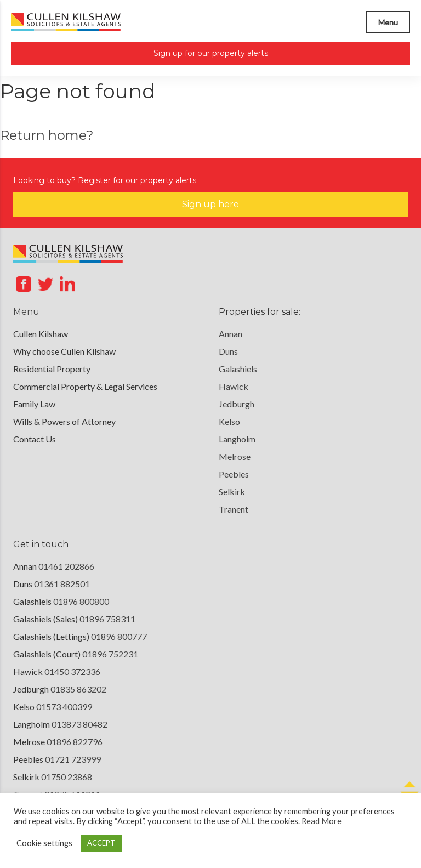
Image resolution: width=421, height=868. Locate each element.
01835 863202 (78, 689)
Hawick (234, 386)
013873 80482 (79, 724)
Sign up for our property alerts (211, 53)
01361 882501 (62, 584)
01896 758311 (107, 619)
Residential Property (52, 369)
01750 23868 (67, 777)
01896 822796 (75, 742)
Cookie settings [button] (44, 843)
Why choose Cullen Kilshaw (64, 351)
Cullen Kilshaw (41, 334)
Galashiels (238, 369)
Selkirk (232, 492)
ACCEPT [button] (101, 843)
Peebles (234, 474)
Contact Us (35, 439)
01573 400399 (64, 707)
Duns (228, 351)
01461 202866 (66, 566)
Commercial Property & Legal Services (85, 386)
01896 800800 (81, 601)
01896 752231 (110, 654)
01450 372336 (72, 671)
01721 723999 (73, 759)
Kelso (229, 421)
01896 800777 (119, 636)
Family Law (34, 404)
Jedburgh (237, 404)
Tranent (234, 509)
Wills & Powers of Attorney (64, 421)
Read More (322, 821)
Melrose (235, 456)
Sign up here (210, 204)
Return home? (47, 135)
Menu (388, 22)
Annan (231, 334)
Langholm (237, 439)
